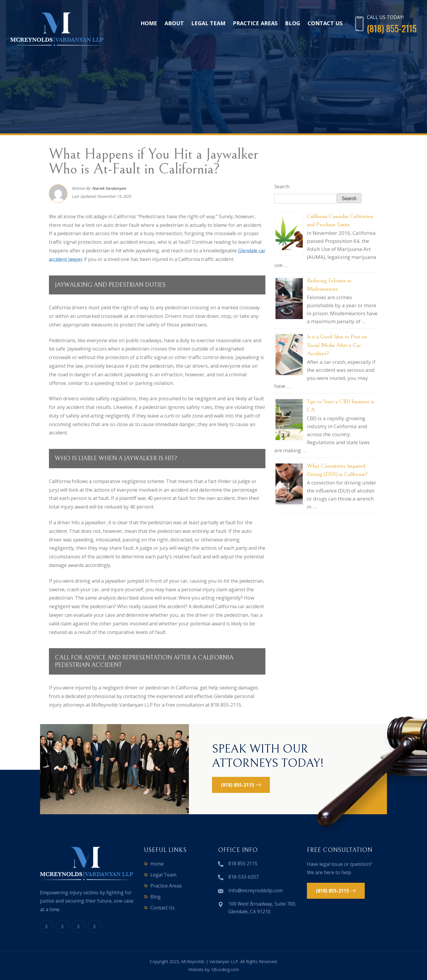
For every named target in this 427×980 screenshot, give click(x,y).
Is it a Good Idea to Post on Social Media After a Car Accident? (337, 345)
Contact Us (325, 23)
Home (149, 23)
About (174, 23)
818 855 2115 (243, 863)
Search (282, 187)
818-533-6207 (243, 877)
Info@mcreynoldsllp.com (255, 890)
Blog (293, 23)
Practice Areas (255, 23)
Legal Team (208, 23)
